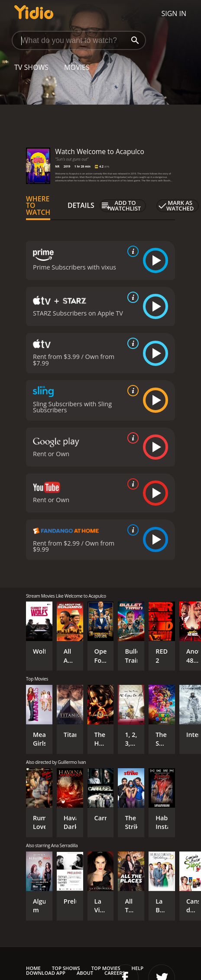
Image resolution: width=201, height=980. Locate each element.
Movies (77, 67)
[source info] (131, 251)
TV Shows (31, 67)
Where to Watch (38, 206)
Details (81, 205)
